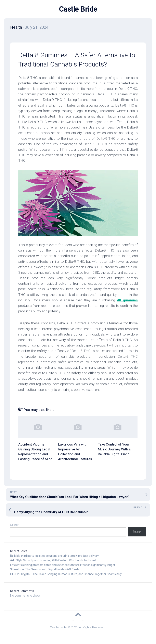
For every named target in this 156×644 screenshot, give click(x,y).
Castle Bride (78, 9)
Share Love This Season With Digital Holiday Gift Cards (45, 569)
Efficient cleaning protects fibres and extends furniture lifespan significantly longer (63, 565)
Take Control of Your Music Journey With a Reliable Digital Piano (114, 449)
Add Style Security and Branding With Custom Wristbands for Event (53, 560)
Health (16, 27)
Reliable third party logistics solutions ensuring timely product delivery (54, 556)
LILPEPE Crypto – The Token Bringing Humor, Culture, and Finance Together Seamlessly (66, 574)
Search (15, 525)
